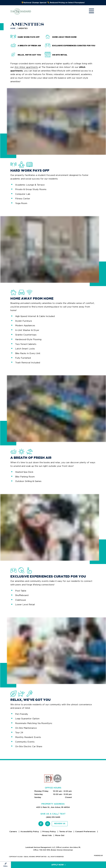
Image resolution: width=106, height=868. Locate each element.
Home (13, 28)
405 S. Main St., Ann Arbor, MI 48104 (53, 807)
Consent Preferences (86, 832)
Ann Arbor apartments (26, 67)
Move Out (60, 835)
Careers (13, 832)
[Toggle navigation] (89, 11)
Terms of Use (66, 832)
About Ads (47, 835)
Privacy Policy (49, 832)
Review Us (60, 824)
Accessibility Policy (30, 832)
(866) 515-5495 (53, 817)
